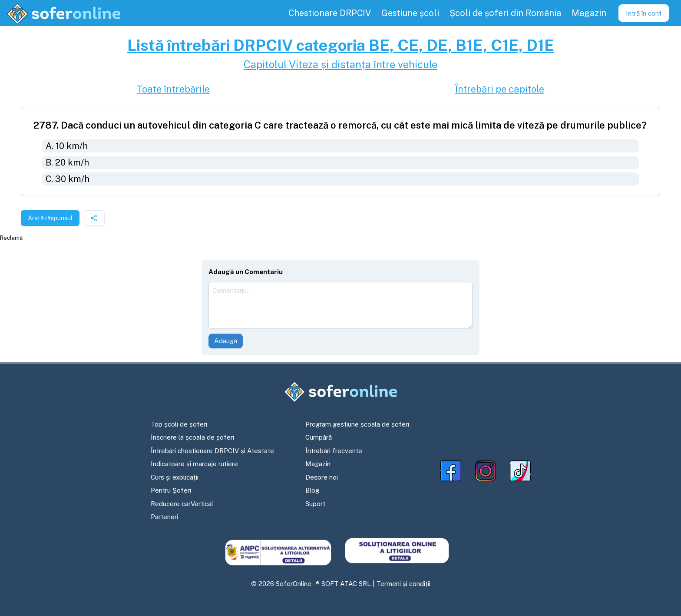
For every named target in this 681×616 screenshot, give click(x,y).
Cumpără (319, 437)
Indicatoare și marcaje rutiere (194, 464)
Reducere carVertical (182, 504)
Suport (315, 504)
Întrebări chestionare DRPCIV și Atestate (212, 451)
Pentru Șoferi (171, 490)
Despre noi (322, 477)
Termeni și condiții (403, 584)
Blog (312, 490)
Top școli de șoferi (179, 424)
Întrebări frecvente (334, 451)
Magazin (318, 464)
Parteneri (164, 517)
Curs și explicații (175, 477)
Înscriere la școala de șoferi (192, 437)
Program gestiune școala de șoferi (357, 424)
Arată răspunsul (50, 218)
